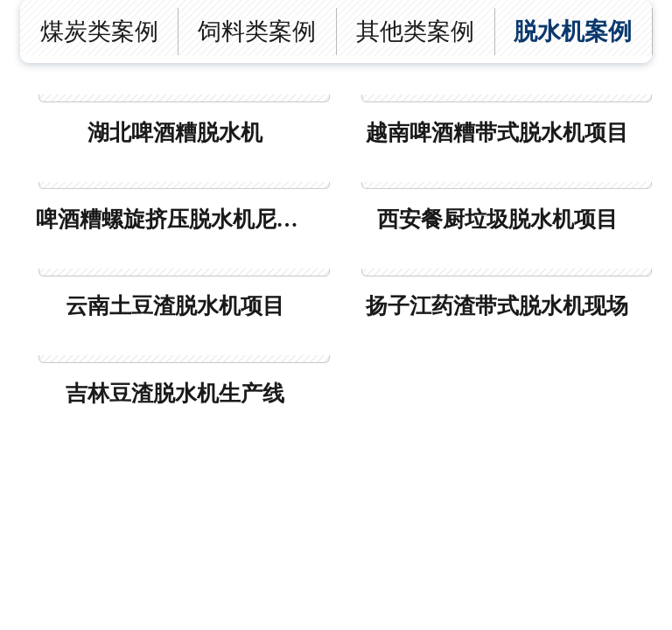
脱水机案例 (573, 31)
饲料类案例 (257, 31)
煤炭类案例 (99, 31)
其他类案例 (415, 31)
